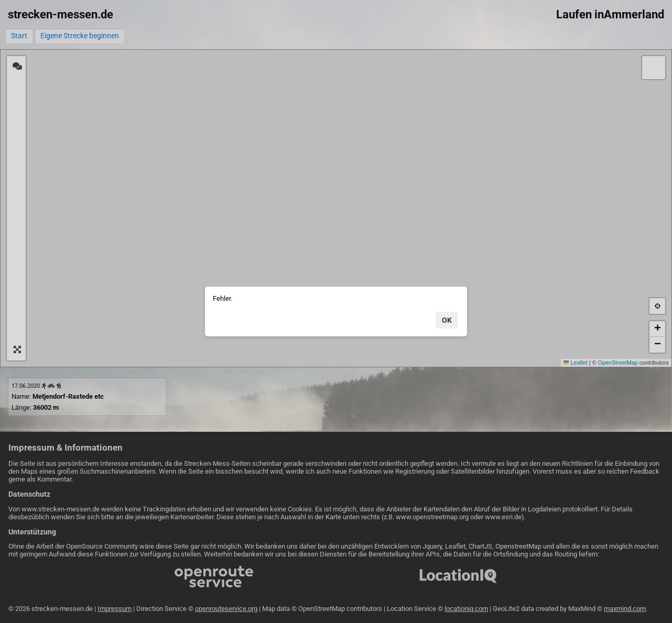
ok (447, 320)
